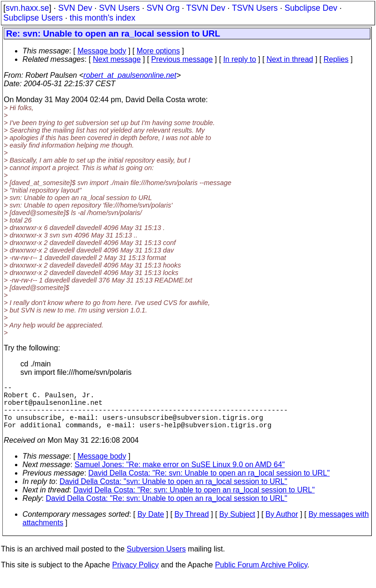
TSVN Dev (206, 8)
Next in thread (290, 59)
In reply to (240, 59)
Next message (117, 59)
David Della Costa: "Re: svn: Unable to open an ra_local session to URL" (209, 484)
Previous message (182, 59)
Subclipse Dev (311, 8)
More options (159, 51)
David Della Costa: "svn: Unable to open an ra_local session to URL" (173, 493)
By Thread (192, 525)
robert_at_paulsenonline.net (130, 75)
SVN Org (163, 8)
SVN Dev (75, 8)
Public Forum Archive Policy (261, 576)
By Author (282, 525)
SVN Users (119, 8)
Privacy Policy (135, 576)
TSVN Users (255, 8)
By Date (151, 525)
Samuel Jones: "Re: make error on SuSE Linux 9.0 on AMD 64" (180, 476)
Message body (102, 51)
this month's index (103, 18)
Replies (336, 59)
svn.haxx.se (27, 8)
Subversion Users (156, 560)
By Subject (237, 525)
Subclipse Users (33, 18)
